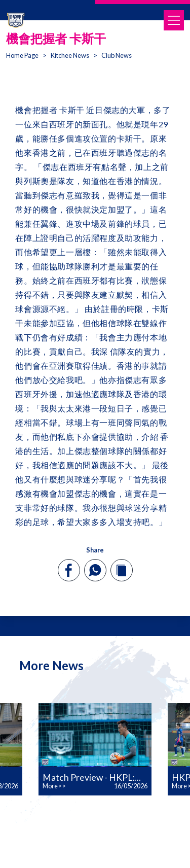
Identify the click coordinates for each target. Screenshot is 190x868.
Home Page (22, 55)
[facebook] (69, 570)
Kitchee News (70, 55)
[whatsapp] (95, 570)
